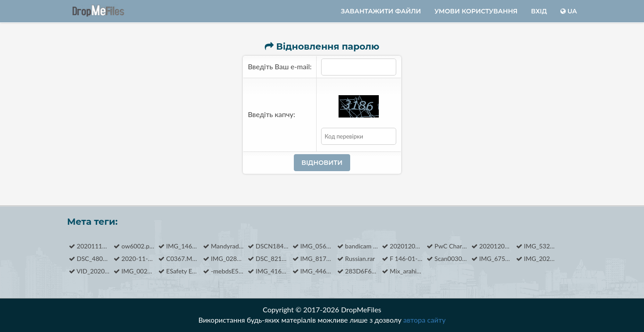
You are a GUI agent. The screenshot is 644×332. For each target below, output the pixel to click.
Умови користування (476, 11)
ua (569, 11)
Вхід (539, 11)
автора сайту (425, 320)
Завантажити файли (381, 11)
